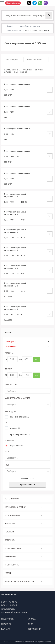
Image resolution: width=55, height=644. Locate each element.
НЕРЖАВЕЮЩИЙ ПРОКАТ (15, 507)
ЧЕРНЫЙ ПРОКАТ (12, 499)
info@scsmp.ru (8, 609)
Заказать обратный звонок (14, 612)
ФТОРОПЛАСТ (11, 524)
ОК (36, 360)
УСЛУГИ (8, 573)
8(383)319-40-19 (9, 605)
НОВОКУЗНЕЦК (34, 629)
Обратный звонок (13, 3)
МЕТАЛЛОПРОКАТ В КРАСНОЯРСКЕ (20, 581)
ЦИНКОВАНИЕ (11, 557)
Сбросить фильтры (27, 485)
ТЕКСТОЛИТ (10, 532)
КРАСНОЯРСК (7, 619)
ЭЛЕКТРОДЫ (10, 540)
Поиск (49, 15)
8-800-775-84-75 (9, 602)
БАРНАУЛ (5, 629)
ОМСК (30, 624)
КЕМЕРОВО (6, 624)
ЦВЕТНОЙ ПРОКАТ (12, 515)
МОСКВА (32, 619)
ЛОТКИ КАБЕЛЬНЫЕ (13, 548)
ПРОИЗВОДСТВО (12, 565)
